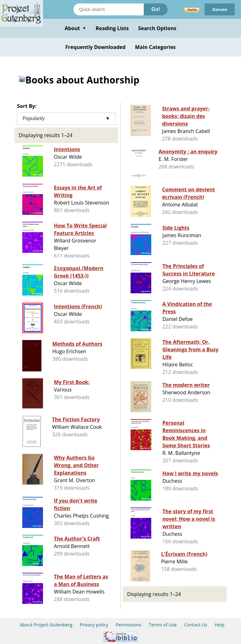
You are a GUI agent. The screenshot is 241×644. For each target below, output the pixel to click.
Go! (156, 9)
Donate (220, 9)
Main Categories (155, 47)
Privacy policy (94, 625)
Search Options (157, 28)
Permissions (129, 625)
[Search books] (109, 9)
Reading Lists (112, 28)
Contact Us (196, 625)
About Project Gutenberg (46, 625)
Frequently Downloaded (95, 47)
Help (220, 625)
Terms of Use (163, 625)
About (75, 28)
